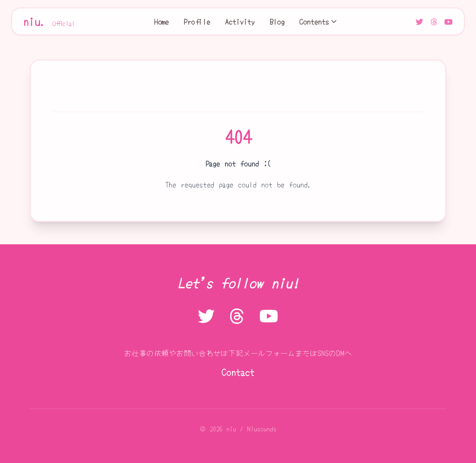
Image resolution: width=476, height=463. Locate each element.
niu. (49, 21)
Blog (277, 21)
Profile (197, 21)
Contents (318, 21)
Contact (238, 372)
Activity (240, 21)
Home (162, 21)
